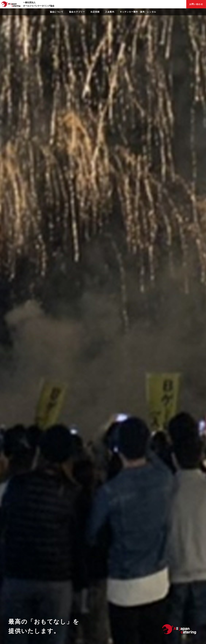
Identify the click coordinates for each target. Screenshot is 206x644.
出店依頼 (95, 12)
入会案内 (110, 12)
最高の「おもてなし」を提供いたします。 (44, 626)
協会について (57, 12)
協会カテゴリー (77, 12)
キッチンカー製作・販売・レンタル (138, 12)
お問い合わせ (196, 4)
